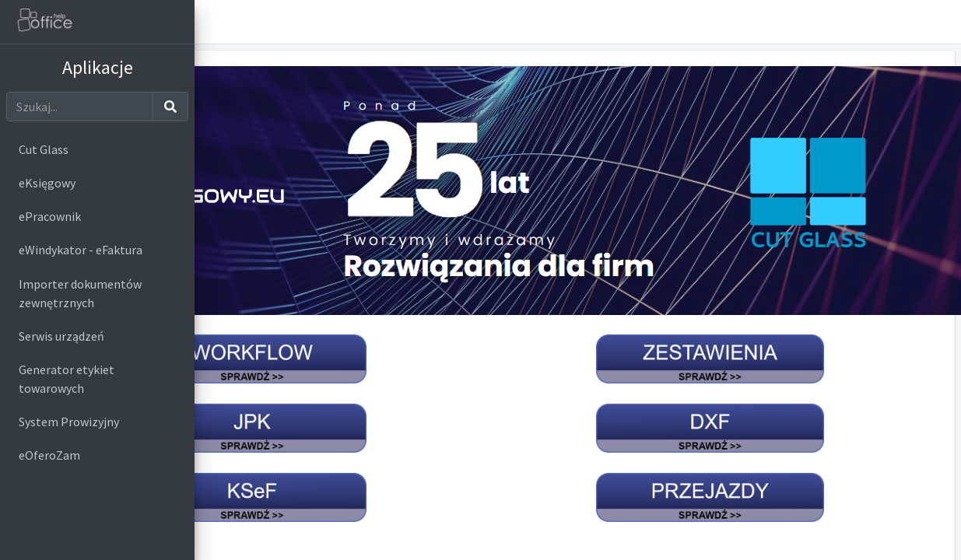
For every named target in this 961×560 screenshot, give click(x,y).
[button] (942, 22)
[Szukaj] (80, 107)
